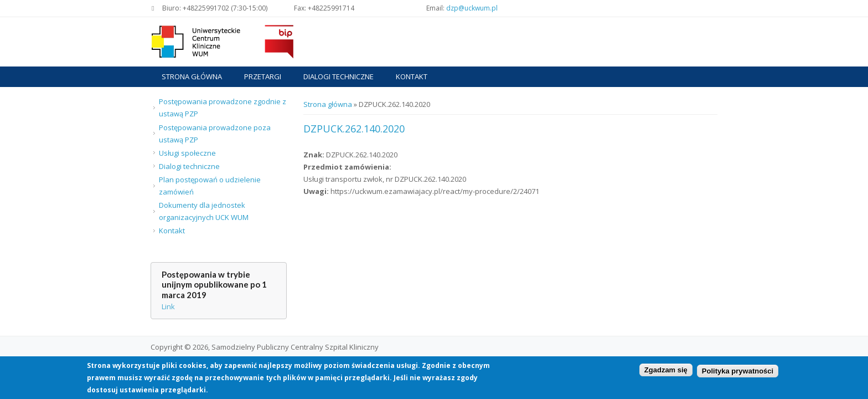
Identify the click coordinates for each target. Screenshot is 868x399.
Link (168, 306)
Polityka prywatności (738, 372)
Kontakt (412, 76)
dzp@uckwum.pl (472, 8)
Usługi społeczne (187, 153)
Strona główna (192, 76)
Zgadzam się (666, 370)
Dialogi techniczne (339, 76)
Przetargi (263, 76)
